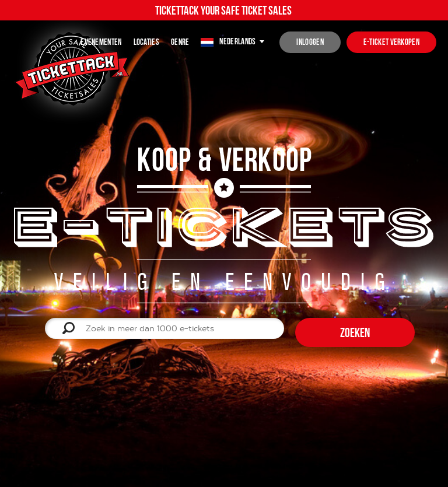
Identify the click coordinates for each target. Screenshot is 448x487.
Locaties (146, 42)
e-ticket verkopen (391, 42)
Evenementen (101, 42)
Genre (180, 42)
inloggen (310, 42)
